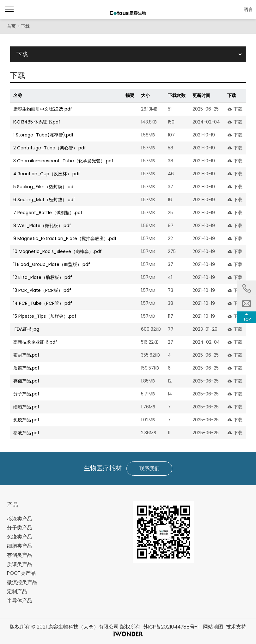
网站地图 (213, 627)
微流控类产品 (22, 582)
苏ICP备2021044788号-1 (171, 627)
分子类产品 (20, 528)
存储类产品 (20, 555)
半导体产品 (20, 601)
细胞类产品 (20, 546)
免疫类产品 (20, 537)
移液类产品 (20, 519)
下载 (238, 109)
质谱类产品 (20, 564)
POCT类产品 (21, 573)
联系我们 (149, 469)
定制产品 (17, 591)
